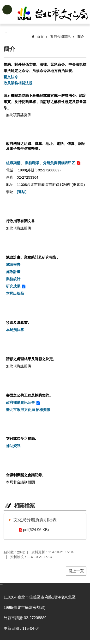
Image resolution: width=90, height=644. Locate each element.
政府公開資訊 (60, 37)
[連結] (22, 192)
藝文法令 (11, 77)
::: (2, 585)
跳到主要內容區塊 (3, 3)
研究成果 (13, 286)
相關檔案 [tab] (24, 505)
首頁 (40, 37)
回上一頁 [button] (76, 571)
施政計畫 (13, 272)
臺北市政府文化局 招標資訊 (28, 410)
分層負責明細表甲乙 (59, 163)
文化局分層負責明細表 (35, 520)
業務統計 (13, 279)
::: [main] (5, 33)
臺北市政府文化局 (53, 14)
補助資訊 (13, 446)
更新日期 (11, 628)
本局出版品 (15, 293)
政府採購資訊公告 (20, 402)
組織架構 (13, 163)
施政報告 (13, 264)
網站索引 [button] (7, 10)
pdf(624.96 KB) (36, 530)
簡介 (81, 37)
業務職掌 (32, 163)
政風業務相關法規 (18, 83)
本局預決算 (15, 330)
